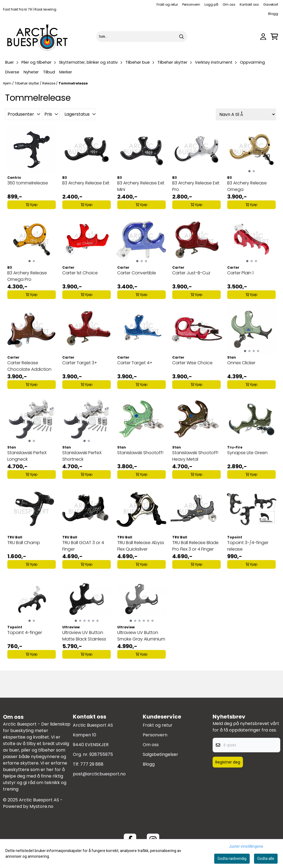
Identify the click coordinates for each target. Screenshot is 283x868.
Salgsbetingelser (160, 754)
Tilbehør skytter (27, 83)
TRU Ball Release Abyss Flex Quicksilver (141, 546)
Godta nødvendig (232, 859)
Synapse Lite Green (247, 453)
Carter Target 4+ (135, 363)
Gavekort (271, 4)
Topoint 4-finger (25, 633)
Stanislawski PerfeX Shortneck (82, 456)
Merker (66, 72)
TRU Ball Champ (24, 543)
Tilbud (49, 72)
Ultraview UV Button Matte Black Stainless (84, 636)
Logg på (211, 4)
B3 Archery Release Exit (86, 183)
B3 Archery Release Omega (247, 186)
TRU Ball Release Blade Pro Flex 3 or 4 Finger (195, 546)
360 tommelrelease (28, 183)
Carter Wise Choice (192, 363)
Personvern (191, 4)
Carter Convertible (137, 273)
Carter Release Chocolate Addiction (29, 366)
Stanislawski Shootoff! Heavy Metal (195, 456)
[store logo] (38, 37)
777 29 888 (92, 764)
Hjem (8, 83)
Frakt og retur (167, 4)
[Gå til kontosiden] (263, 37)
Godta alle (266, 859)
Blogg (273, 14)
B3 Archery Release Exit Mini (141, 186)
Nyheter (31, 72)
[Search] (182, 37)
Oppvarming (252, 62)
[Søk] (142, 37)
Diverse (12, 72)
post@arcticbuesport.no (99, 774)
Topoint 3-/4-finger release (248, 546)
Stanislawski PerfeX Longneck (27, 456)
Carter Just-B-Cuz (191, 273)
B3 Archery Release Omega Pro (27, 276)
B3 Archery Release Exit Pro (196, 186)
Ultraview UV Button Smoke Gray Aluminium (141, 636)
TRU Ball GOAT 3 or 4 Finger (83, 546)
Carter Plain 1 (240, 273)
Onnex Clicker (241, 363)
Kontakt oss (249, 4)
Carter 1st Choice (80, 273)
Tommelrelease (73, 83)
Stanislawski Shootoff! (140, 453)
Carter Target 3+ (80, 363)
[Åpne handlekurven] (274, 37)
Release (49, 83)
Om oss (229, 4)
